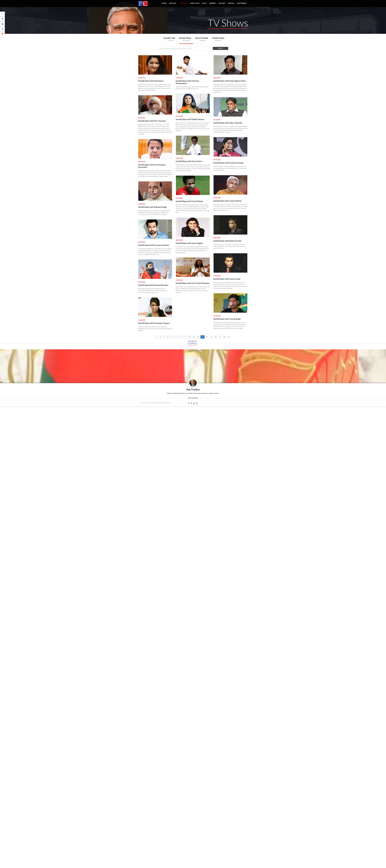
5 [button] (171, 337)
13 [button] (203, 337)
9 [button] (186, 337)
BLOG (204, 3)
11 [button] (194, 337)
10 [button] (190, 337)
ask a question (193, 398)
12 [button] (198, 337)
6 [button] (175, 337)
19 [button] (229, 337)
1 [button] (157, 337)
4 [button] (168, 337)
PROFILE (231, 3)
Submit (221, 48)
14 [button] (207, 337)
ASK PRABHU (242, 3)
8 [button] (182, 337)
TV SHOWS (183, 3)
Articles (173, 3)
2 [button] (161, 337)
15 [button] (211, 337)
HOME (164, 3)
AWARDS (213, 3)
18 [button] (224, 337)
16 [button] (216, 337)
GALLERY (222, 3)
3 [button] (164, 337)
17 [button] (220, 337)
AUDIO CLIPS (195, 3)
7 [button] (178, 337)
